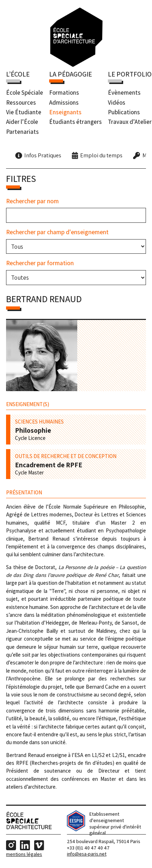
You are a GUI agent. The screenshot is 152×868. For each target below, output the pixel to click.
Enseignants (65, 112)
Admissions (64, 102)
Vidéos (117, 102)
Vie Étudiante (24, 112)
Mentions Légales (24, 854)
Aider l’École (22, 122)
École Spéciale (25, 93)
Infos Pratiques (43, 155)
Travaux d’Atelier (130, 122)
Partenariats (22, 132)
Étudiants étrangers (75, 122)
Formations (64, 93)
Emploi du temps (101, 155)
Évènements (124, 93)
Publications (124, 112)
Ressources (21, 102)
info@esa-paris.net (87, 854)
